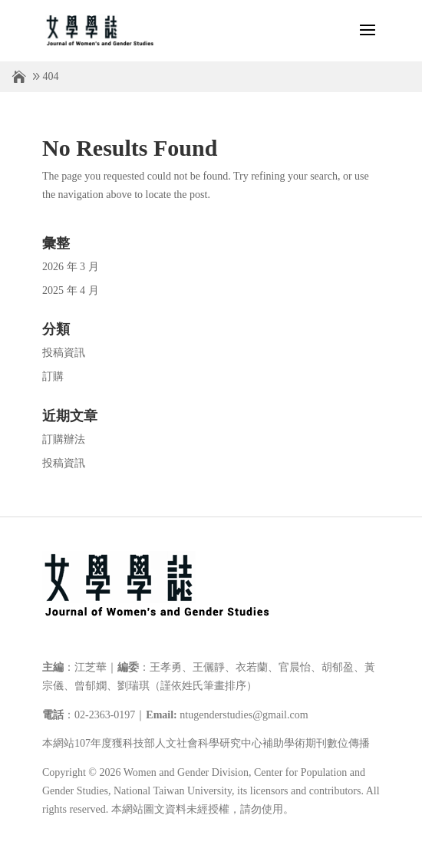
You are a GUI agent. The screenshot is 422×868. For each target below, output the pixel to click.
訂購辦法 (64, 439)
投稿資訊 (64, 353)
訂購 (53, 376)
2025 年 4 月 (71, 290)
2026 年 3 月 (71, 267)
